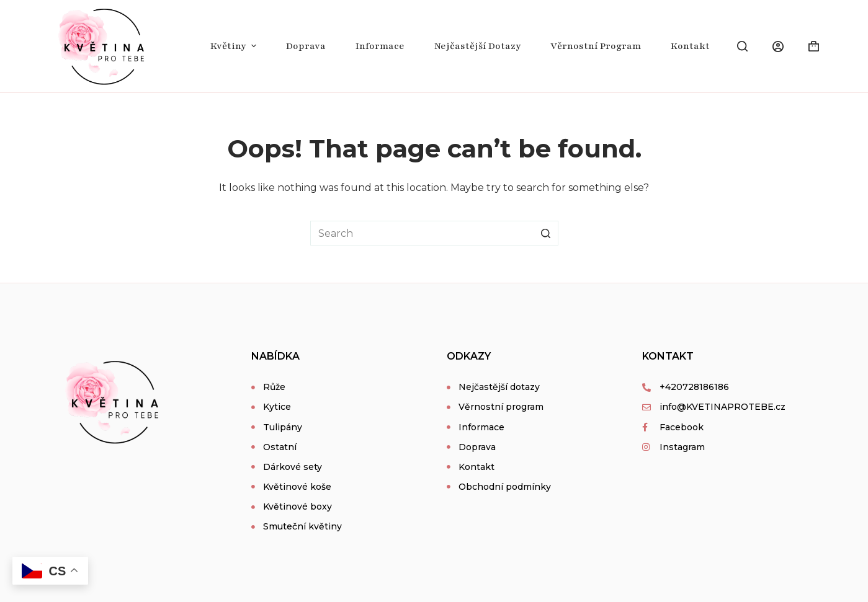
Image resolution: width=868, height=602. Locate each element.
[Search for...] (434, 233)
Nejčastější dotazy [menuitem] (477, 46)
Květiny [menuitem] (235, 46)
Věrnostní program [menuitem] (596, 46)
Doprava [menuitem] (306, 46)
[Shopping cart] (814, 46)
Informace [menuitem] (380, 46)
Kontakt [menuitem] (690, 46)
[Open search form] (742, 46)
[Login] (778, 46)
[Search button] (546, 233)
